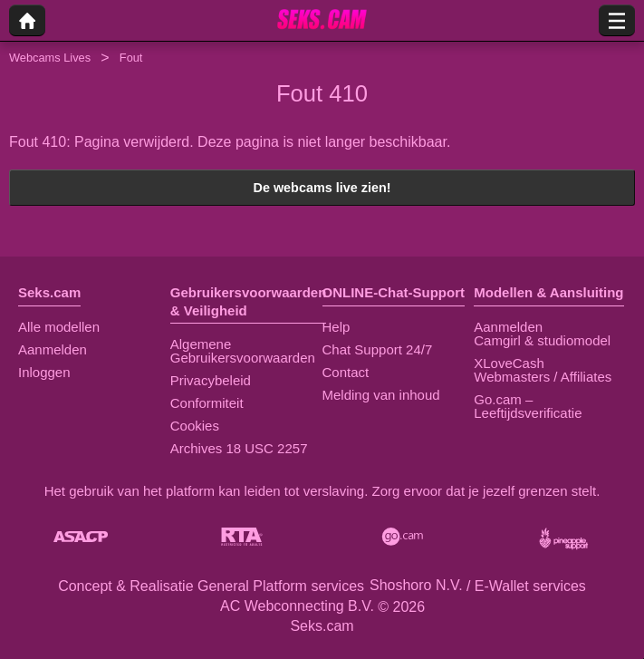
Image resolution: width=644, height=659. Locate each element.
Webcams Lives (50, 58)
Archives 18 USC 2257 (239, 448)
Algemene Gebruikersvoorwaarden (243, 351)
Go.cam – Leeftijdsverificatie (528, 406)
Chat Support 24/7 (378, 349)
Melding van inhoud (381, 395)
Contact (346, 372)
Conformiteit (207, 403)
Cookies (195, 426)
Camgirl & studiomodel (542, 340)
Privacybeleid (211, 380)
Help (336, 327)
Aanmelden (53, 349)
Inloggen (44, 372)
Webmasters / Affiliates (543, 377)
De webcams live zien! (322, 188)
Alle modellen (59, 327)
